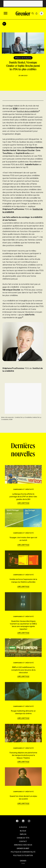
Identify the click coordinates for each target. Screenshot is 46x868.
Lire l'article (23, 503)
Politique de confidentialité (23, 852)
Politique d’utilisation (23, 855)
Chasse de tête (23, 838)
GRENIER (23, 861)
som (21, 317)
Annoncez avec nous (23, 845)
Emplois (23, 834)
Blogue (23, 831)
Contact (23, 841)
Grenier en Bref (23, 848)
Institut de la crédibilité (29, 111)
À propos (23, 827)
